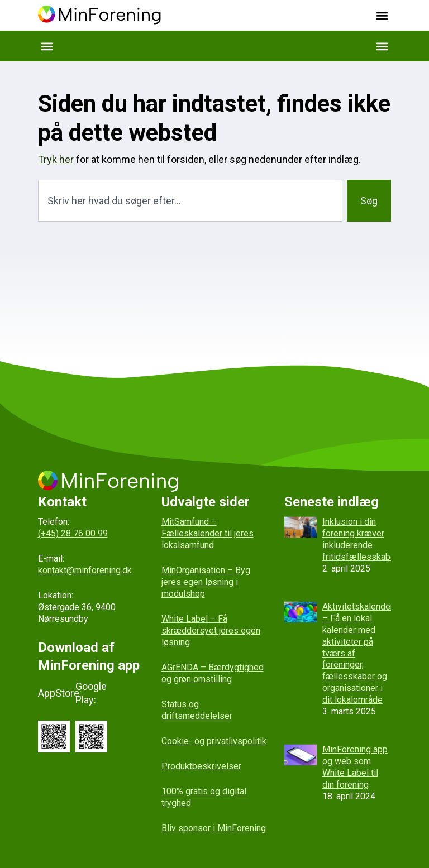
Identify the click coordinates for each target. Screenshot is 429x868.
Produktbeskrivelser (201, 766)
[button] (382, 15)
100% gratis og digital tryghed (204, 797)
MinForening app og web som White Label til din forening (355, 767)
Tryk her (56, 159)
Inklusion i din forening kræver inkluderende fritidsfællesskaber (360, 539)
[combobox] (190, 201)
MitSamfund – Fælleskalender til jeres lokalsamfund (208, 533)
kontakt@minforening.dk (85, 570)
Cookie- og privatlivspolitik (214, 741)
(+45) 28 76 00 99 (73, 533)
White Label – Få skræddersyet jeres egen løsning (211, 630)
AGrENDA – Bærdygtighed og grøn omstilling (213, 673)
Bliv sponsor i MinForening (214, 828)
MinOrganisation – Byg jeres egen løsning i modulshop (206, 582)
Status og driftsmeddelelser (197, 710)
